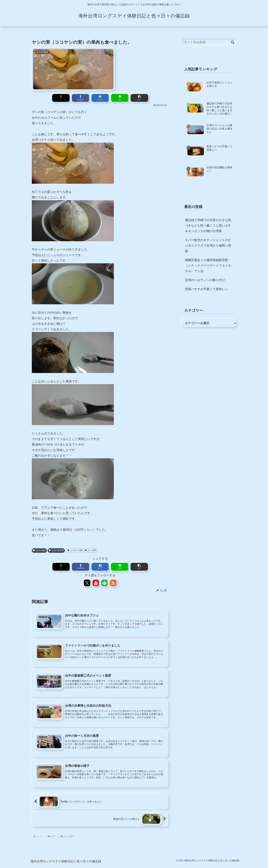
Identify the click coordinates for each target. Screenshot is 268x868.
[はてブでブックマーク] (100, 98)
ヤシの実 (91, 551)
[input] (209, 42)
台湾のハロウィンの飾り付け (205, 280)
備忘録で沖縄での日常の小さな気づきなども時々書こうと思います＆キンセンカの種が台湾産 (208, 226)
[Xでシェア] (72, 98)
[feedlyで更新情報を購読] (104, 584)
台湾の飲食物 (56, 551)
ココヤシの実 (75, 551)
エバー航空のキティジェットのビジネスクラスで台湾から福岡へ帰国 (208, 246)
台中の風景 (39, 551)
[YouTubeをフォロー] (96, 584)
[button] (129, 98)
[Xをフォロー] (87, 584)
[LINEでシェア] (114, 98)
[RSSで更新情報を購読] (113, 584)
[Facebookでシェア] (86, 98)
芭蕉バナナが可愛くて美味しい (206, 289)
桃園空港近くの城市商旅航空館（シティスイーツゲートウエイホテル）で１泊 (208, 266)
